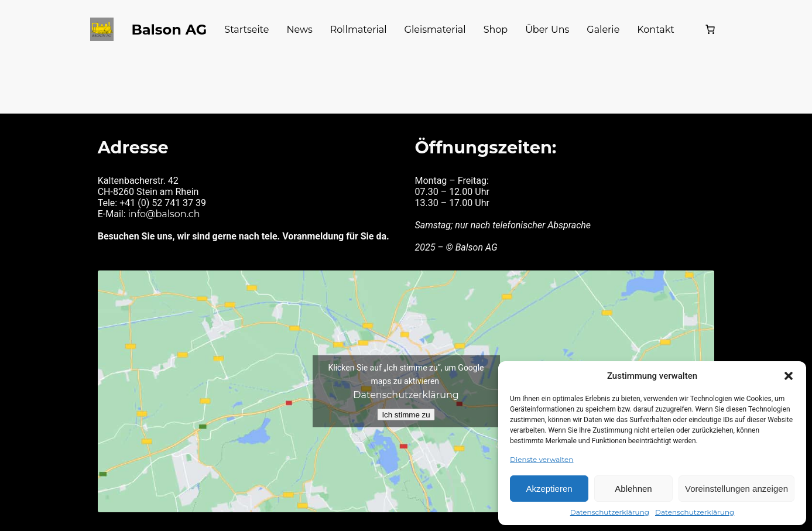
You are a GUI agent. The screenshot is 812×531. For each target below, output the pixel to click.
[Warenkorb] (708, 29)
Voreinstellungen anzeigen (736, 489)
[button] (789, 376)
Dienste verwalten (542, 459)
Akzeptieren (549, 489)
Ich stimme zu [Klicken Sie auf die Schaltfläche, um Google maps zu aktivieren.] (406, 410)
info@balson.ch (165, 211)
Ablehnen (633, 489)
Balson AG (169, 29)
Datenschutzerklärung (610, 512)
